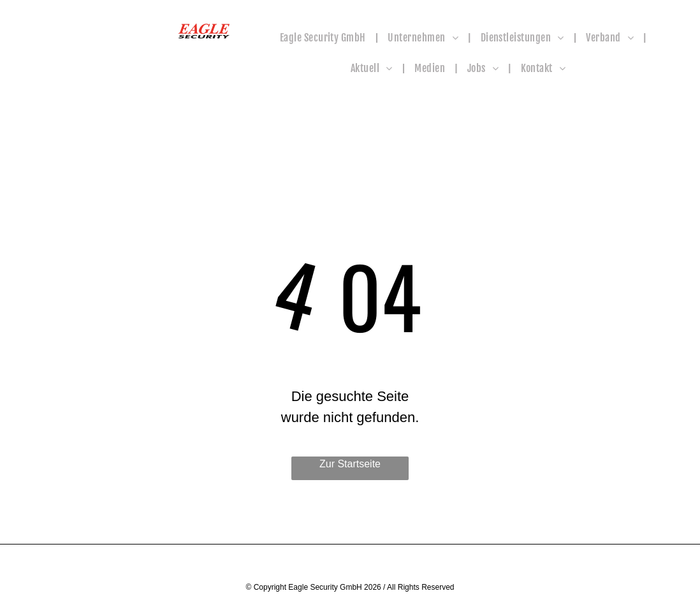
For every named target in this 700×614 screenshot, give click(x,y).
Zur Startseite (350, 464)
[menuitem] (324, 38)
